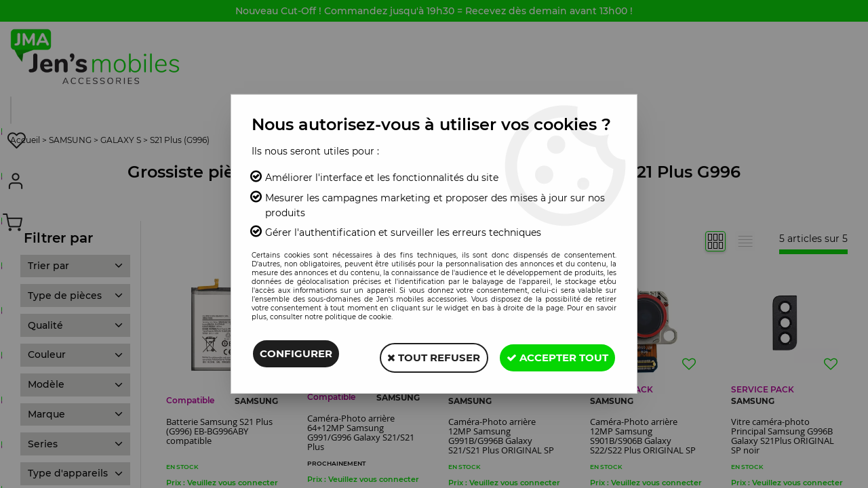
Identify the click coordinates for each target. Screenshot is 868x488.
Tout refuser (423, 355)
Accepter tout (554, 355)
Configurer (296, 355)
